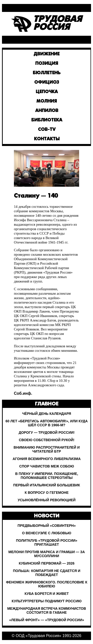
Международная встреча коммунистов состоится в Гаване (47, 610)
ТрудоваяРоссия (58, 24)
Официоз (47, 83)
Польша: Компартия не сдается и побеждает (47, 573)
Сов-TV (47, 130)
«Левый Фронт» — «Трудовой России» (47, 620)
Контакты (47, 139)
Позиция (47, 64)
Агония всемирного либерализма (47, 459)
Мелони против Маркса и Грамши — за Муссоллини (47, 554)
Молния (47, 101)
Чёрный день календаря (47, 414)
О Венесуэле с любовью (47, 533)
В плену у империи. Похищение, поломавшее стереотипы (47, 476)
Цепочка (47, 92)
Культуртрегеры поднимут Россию (47, 601)
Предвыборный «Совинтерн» (47, 526)
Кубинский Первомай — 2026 (47, 563)
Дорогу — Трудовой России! (47, 432)
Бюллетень (47, 73)
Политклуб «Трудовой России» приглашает (46, 542)
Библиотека (47, 120)
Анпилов (47, 111)
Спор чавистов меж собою (47, 466)
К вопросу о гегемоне (46, 493)
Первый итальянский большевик (46, 485)
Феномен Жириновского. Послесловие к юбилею (47, 584)
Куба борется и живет (47, 594)
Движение (47, 54)
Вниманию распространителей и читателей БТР (47, 449)
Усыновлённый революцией (46, 500)
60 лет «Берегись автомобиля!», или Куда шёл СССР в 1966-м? (46, 423)
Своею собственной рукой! (47, 440)
